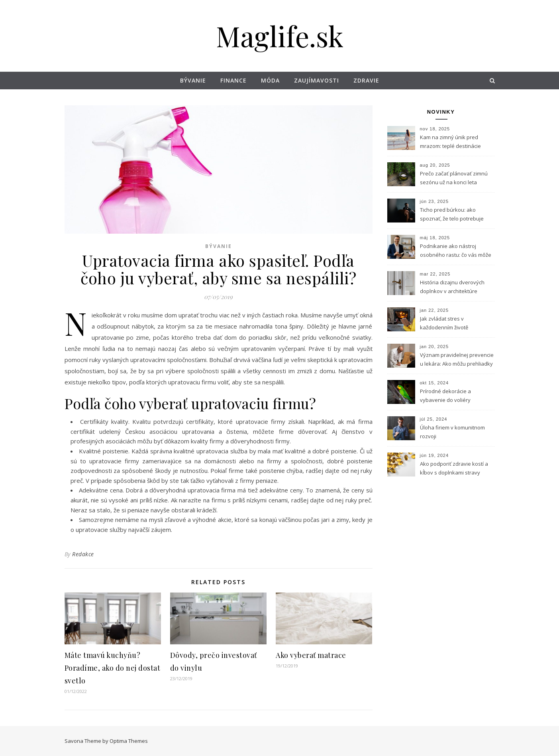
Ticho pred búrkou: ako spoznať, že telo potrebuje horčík (452, 215)
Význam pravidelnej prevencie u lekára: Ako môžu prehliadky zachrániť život (457, 360)
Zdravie (366, 80)
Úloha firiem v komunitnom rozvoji (452, 432)
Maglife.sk (280, 35)
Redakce (83, 554)
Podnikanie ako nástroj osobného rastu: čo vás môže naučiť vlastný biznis (456, 251)
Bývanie (193, 80)
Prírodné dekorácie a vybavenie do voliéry (445, 396)
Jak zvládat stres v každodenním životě (444, 323)
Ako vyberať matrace (311, 655)
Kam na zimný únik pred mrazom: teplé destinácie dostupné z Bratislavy (450, 142)
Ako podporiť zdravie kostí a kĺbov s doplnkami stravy (454, 468)
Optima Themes (129, 741)
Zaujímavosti (317, 80)
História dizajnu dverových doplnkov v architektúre (452, 287)
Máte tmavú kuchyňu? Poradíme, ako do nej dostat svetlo (113, 668)
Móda (270, 80)
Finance (233, 80)
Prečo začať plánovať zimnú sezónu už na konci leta (454, 178)
